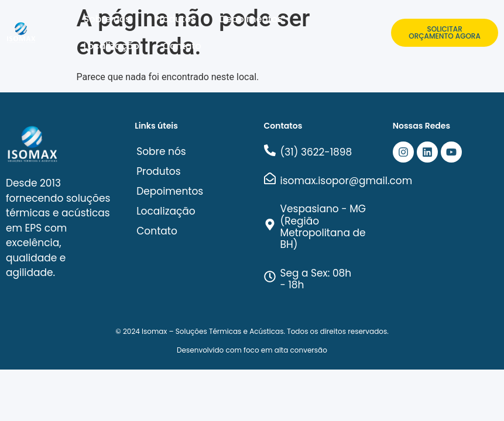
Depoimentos (251, 19)
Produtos (175, 19)
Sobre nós (107, 19)
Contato (182, 46)
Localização (112, 46)
